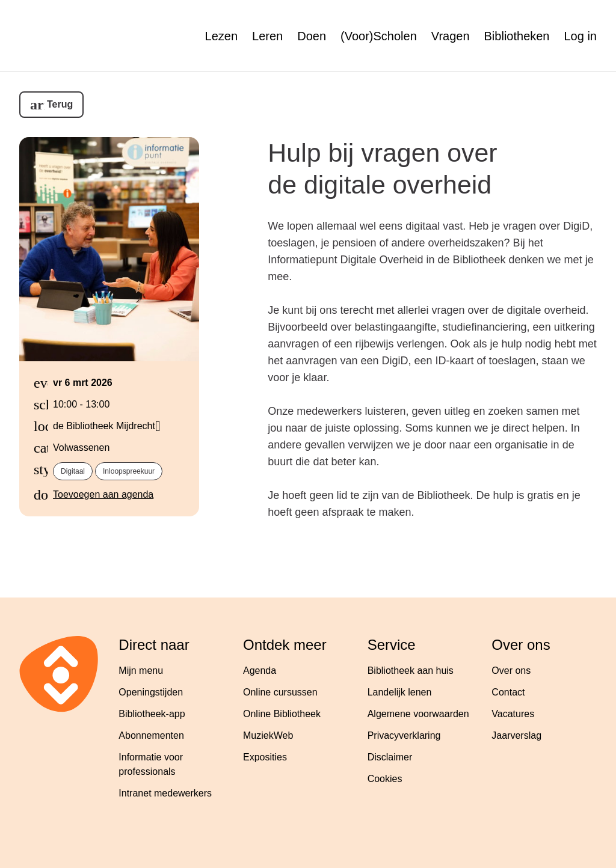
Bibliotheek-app (152, 714)
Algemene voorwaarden (418, 714)
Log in (581, 36)
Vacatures (513, 714)
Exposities (265, 757)
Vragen (451, 36)
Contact (508, 692)
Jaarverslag (516, 735)
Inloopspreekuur (129, 471)
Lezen (222, 36)
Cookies (385, 779)
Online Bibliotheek (282, 714)
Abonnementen (151, 735)
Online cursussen (280, 692)
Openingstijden (151, 692)
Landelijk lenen (400, 692)
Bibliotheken (517, 36)
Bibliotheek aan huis (411, 671)
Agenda (260, 671)
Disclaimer (390, 757)
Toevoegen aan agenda (103, 494)
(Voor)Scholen (379, 36)
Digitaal (73, 471)
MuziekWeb (268, 735)
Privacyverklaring (404, 735)
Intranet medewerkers (165, 793)
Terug (60, 104)
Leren (267, 36)
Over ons (511, 671)
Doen (312, 36)
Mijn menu (141, 671)
